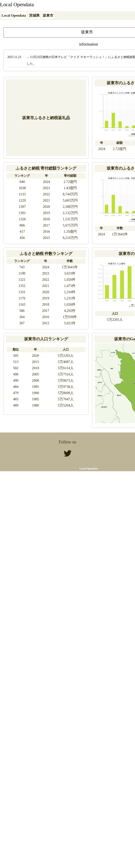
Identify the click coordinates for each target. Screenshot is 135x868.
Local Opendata (17, 4)
